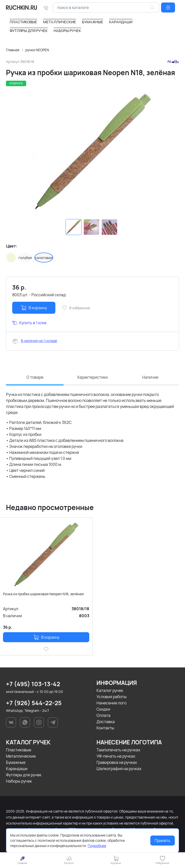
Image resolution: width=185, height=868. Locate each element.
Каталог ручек (110, 690)
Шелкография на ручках (119, 769)
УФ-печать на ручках (116, 756)
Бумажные (16, 762)
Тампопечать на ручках (118, 750)
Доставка (106, 722)
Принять (163, 841)
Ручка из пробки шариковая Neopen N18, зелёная (43, 594)
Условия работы (112, 697)
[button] (168, 7)
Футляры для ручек (24, 775)
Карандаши (17, 769)
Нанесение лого (111, 703)
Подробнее (97, 846)
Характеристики (92, 377)
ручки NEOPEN (37, 50)
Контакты (105, 728)
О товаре (35, 377)
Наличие (150, 377)
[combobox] (106, 7)
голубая (25, 258)
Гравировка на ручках (117, 762)
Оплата (103, 715)
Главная (13, 50)
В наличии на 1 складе (39, 341)
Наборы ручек (19, 781)
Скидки (103, 709)
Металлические (21, 756)
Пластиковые (19, 750)
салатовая (44, 258)
